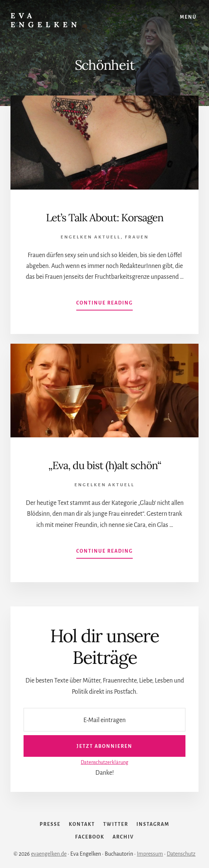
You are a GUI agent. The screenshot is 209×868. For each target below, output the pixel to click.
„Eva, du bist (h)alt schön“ (105, 465)
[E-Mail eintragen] (104, 720)
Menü (188, 17)
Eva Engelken (45, 20)
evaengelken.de (49, 854)
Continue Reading (104, 305)
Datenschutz (181, 854)
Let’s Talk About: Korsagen (105, 218)
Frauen (137, 237)
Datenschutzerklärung (104, 762)
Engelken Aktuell (91, 237)
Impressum (150, 854)
